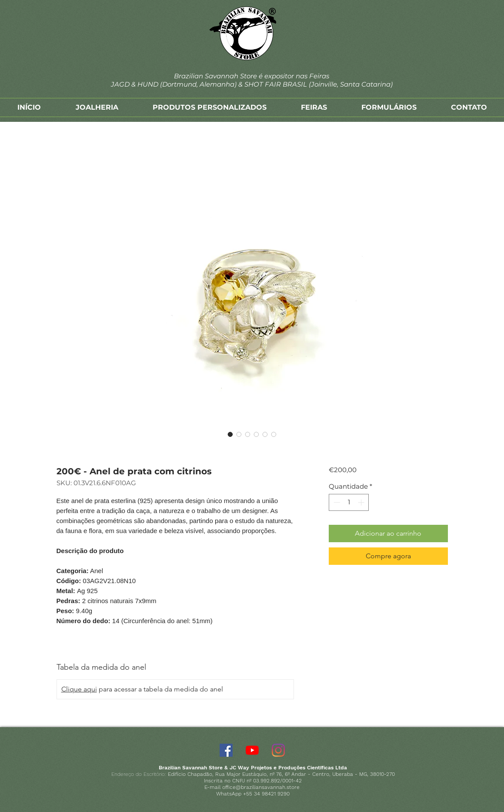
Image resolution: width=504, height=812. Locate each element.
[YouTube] (252, 750)
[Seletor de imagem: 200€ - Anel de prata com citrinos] (230, 434)
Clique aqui (79, 689)
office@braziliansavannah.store (261, 787)
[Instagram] (278, 750)
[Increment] (362, 502)
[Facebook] (226, 750)
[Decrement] (336, 502)
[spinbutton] (349, 502)
